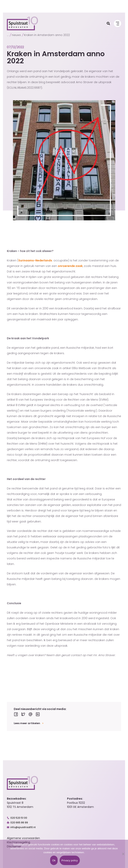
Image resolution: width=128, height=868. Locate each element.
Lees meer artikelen (27, 723)
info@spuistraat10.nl (23, 827)
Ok (54, 860)
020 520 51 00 (19, 818)
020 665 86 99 (19, 822)
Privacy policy (70, 860)
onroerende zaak (70, 266)
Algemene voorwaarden (23, 838)
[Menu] (117, 23)
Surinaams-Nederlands (35, 260)
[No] (123, 854)
